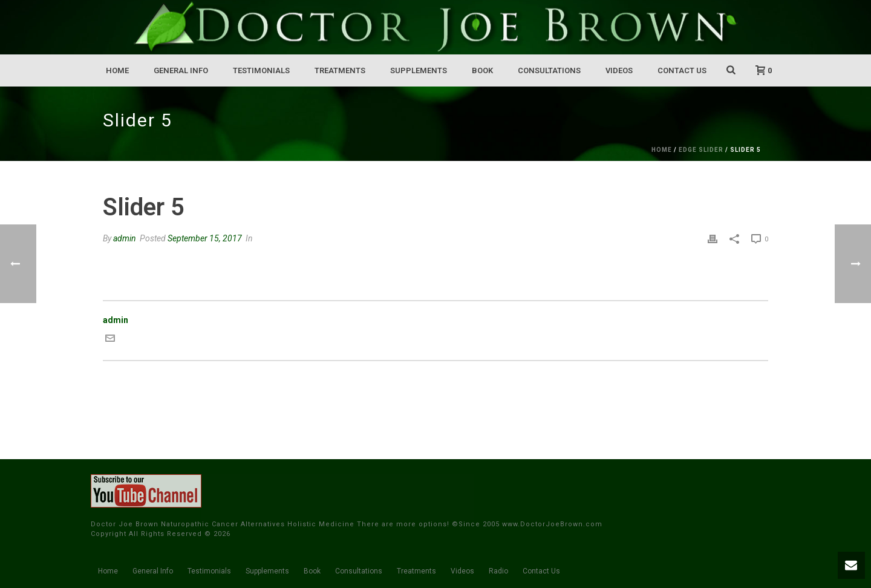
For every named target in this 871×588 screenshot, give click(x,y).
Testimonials (261, 70)
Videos (619, 70)
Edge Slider (701, 150)
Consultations (549, 70)
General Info (181, 70)
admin (125, 238)
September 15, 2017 (205, 238)
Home (117, 70)
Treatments (340, 70)
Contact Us (682, 70)
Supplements (419, 70)
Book (482, 70)
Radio (498, 571)
